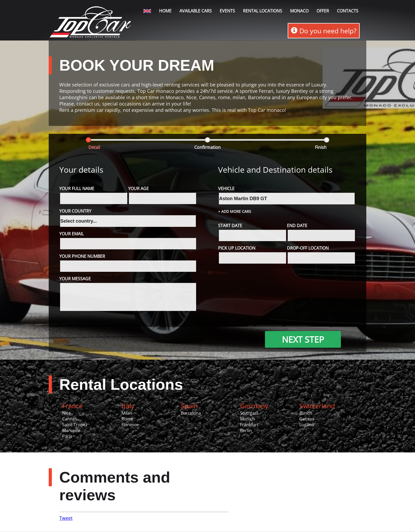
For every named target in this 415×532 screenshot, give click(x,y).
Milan (127, 413)
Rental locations (263, 11)
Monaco (299, 11)
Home (165, 11)
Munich (247, 419)
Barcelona (191, 413)
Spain (189, 406)
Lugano (307, 425)
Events (227, 11)
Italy (128, 406)
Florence (130, 425)
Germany (254, 406)
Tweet (66, 518)
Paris (67, 437)
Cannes (70, 419)
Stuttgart (249, 413)
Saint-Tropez (75, 425)
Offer (323, 11)
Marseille (71, 431)
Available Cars (196, 11)
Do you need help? (324, 31)
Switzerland (317, 406)
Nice (67, 413)
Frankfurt (249, 425)
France (73, 406)
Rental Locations (121, 385)
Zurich (306, 413)
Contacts (348, 11)
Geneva (307, 419)
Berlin (246, 431)
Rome (127, 419)
